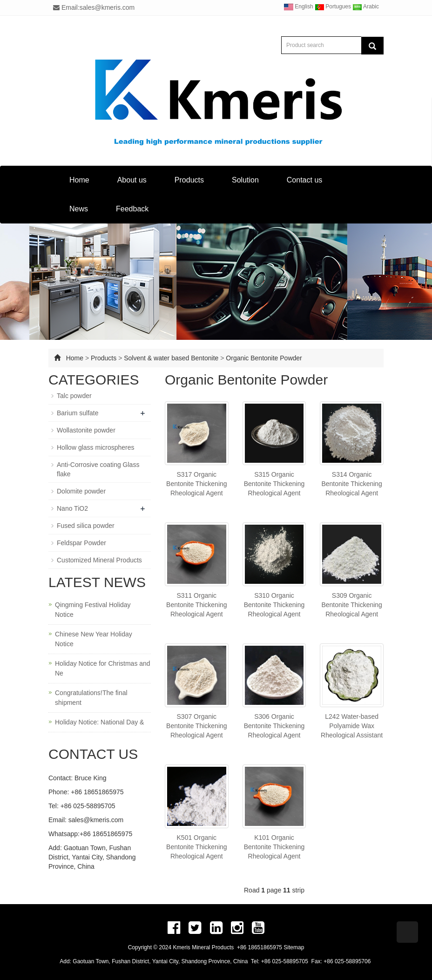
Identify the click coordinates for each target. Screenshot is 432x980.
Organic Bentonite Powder (264, 358)
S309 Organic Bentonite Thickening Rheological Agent (352, 605)
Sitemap (294, 947)
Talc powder (74, 396)
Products (189, 180)
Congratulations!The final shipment (91, 698)
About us (132, 180)
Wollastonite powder (86, 430)
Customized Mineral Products (99, 560)
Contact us (304, 180)
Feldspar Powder (81, 543)
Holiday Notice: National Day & (99, 722)
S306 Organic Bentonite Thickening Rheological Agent (274, 726)
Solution (245, 180)
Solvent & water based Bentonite (171, 358)
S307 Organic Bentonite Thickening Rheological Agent (197, 726)
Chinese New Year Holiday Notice (94, 639)
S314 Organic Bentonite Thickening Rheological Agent (352, 484)
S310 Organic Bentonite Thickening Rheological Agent (274, 605)
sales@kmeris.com (96, 820)
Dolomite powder (81, 491)
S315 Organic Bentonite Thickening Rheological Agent (274, 484)
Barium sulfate (78, 413)
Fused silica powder (86, 526)
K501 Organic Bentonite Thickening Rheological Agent (197, 847)
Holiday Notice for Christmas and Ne (103, 668)
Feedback (132, 209)
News (79, 209)
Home (79, 180)
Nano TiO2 (72, 508)
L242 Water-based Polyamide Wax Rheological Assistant (352, 726)
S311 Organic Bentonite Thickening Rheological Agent (197, 605)
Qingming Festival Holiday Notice (93, 610)
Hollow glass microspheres (96, 447)
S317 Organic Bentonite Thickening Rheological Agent (197, 484)
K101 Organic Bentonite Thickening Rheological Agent (274, 847)
